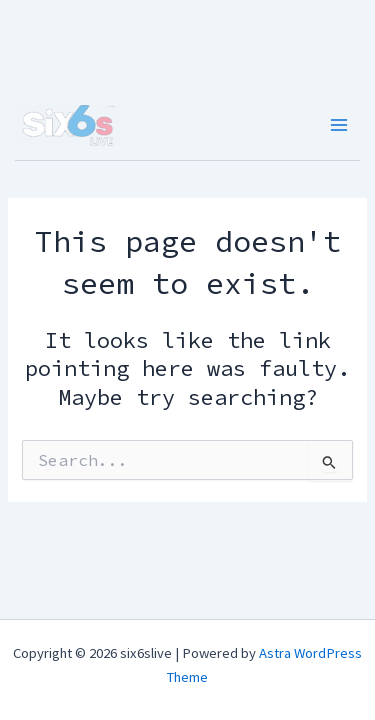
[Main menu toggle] (340, 125)
